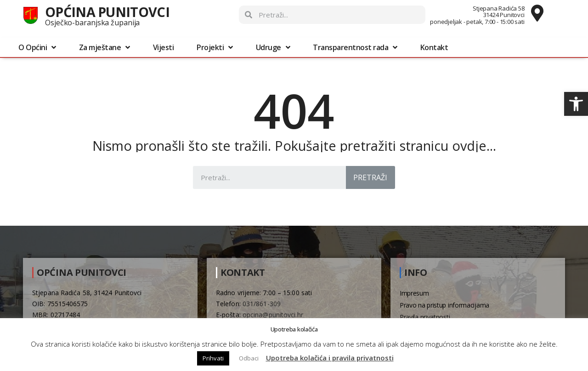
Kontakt (434, 47)
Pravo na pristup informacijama (444, 305)
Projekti (215, 47)
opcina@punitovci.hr (273, 315)
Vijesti (164, 47)
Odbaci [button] (249, 358)
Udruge (273, 47)
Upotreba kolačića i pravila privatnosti (330, 358)
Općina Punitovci (107, 12)
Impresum (414, 293)
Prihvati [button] (213, 358)
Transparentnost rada (355, 47)
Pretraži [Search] (370, 177)
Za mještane (105, 47)
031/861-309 (262, 304)
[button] (576, 104)
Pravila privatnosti (425, 317)
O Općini (37, 47)
